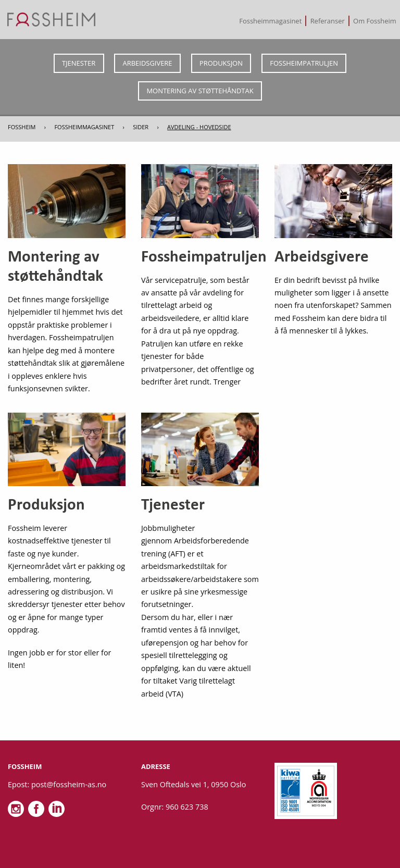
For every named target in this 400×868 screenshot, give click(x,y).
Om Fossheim (375, 21)
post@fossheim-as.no (69, 784)
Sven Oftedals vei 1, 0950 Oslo (193, 784)
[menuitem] (271, 21)
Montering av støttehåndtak (200, 91)
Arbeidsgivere (148, 63)
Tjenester (79, 63)
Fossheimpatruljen (304, 63)
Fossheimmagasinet (270, 21)
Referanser (328, 21)
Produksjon (221, 63)
